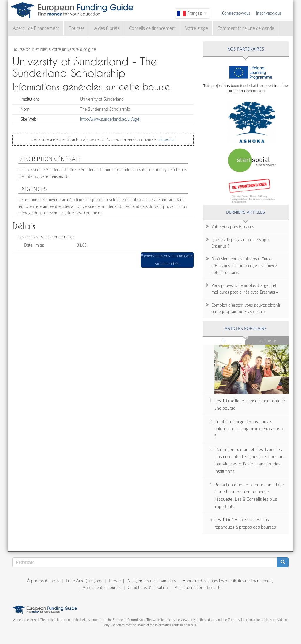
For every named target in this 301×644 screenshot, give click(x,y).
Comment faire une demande (246, 28)
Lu (234, 340)
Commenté (267, 341)
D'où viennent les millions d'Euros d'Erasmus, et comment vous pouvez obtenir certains (244, 266)
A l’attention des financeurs (152, 581)
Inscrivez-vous (269, 13)
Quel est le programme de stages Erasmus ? (241, 243)
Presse (115, 581)
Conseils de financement (152, 28)
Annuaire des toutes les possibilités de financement (228, 581)
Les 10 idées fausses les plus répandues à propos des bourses (245, 523)
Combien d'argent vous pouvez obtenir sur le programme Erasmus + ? (246, 308)
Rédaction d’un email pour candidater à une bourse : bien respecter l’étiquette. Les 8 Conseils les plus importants (249, 496)
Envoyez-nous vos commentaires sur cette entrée (167, 260)
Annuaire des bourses (102, 588)
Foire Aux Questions (84, 581)
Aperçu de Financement (36, 28)
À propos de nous (43, 581)
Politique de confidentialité (198, 588)
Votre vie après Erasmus (233, 227)
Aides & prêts (107, 28)
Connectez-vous (236, 13)
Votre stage (197, 28)
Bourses (77, 28)
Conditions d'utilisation (148, 588)
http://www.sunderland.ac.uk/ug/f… (111, 119)
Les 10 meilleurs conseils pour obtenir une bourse (250, 405)
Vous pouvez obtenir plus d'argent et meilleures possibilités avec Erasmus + (245, 289)
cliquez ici (165, 139)
